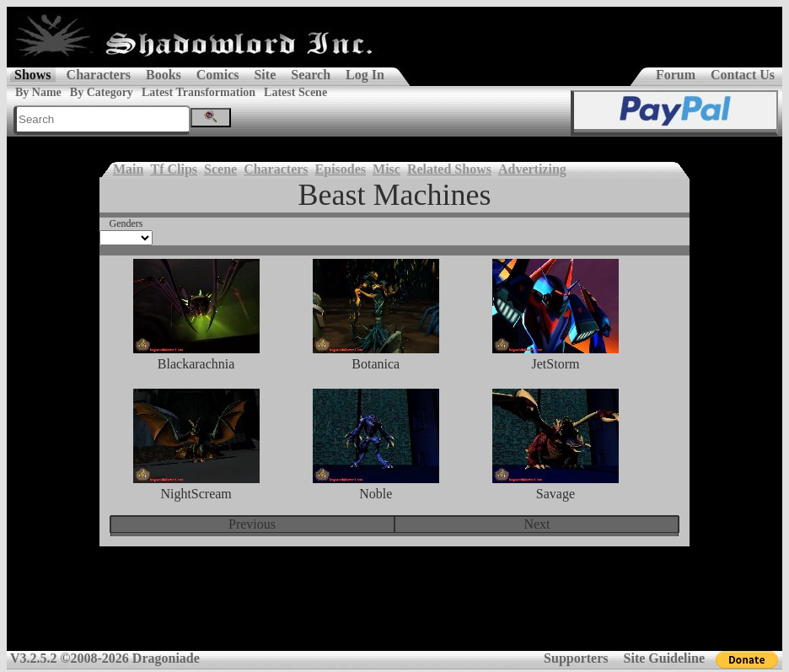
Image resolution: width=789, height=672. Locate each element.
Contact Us (743, 75)
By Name (38, 92)
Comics (218, 75)
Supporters (576, 658)
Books (164, 75)
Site (265, 75)
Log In (365, 75)
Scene (220, 169)
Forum (676, 75)
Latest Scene (295, 92)
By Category (102, 92)
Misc (386, 169)
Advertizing (532, 169)
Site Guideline (664, 658)
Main (128, 169)
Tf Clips (174, 169)
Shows (33, 75)
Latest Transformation (199, 92)
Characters (99, 75)
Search (311, 75)
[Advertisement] (394, 610)
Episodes (341, 169)
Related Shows (449, 169)
